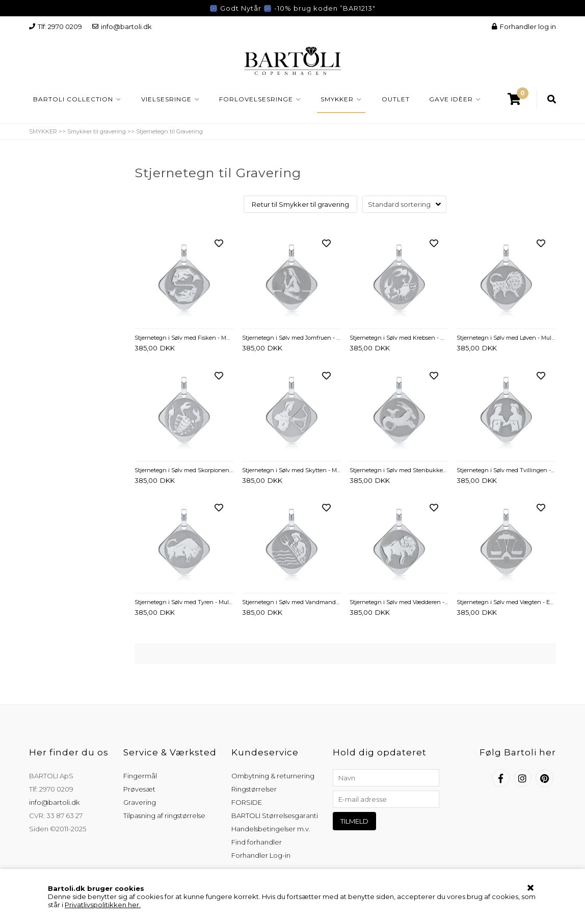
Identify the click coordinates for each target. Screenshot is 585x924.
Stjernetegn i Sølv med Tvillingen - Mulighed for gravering (506, 470)
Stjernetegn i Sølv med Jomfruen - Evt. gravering (291, 338)
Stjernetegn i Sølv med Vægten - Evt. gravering (506, 602)
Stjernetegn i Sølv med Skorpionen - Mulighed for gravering (184, 470)
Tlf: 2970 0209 (56, 26)
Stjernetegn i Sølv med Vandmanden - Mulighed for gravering (291, 602)
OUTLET (396, 99)
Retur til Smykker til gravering (300, 204)
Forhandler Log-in (261, 855)
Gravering (140, 802)
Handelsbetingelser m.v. (271, 829)
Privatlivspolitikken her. (103, 905)
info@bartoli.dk (122, 26)
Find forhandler (257, 842)
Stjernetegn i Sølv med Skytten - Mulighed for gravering (291, 470)
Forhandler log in (524, 26)
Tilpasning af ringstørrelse (164, 816)
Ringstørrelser (254, 789)
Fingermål (140, 776)
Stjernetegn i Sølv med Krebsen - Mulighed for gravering (399, 338)
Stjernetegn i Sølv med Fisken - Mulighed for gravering (184, 338)
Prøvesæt (139, 789)
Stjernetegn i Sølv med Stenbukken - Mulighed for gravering (399, 470)
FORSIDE (247, 802)
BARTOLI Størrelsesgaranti (275, 816)
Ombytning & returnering (273, 776)
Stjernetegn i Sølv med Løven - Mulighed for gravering (506, 338)
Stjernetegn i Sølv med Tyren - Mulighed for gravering (184, 602)
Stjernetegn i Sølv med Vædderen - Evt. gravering (399, 602)
